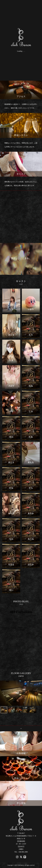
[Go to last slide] (3, 693)
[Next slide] (39, 693)
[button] (4, 710)
